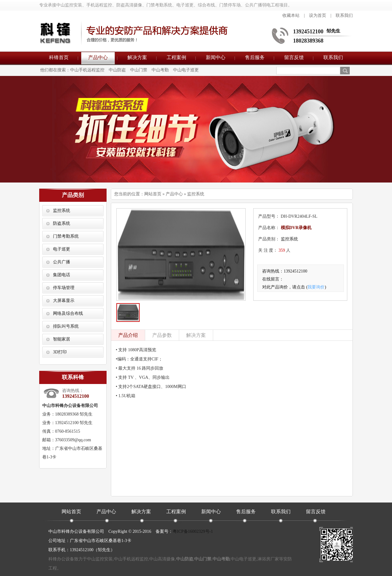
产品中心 (98, 57)
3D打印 (60, 352)
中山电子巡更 (186, 70)
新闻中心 (216, 57)
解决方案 (137, 57)
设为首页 (318, 15)
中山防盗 (117, 70)
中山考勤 (160, 70)
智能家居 (62, 339)
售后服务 (255, 57)
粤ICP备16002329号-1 (193, 531)
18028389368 (308, 41)
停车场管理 (64, 288)
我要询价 (316, 287)
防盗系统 (62, 223)
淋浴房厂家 (268, 559)
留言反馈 (294, 57)
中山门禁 (139, 70)
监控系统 (62, 211)
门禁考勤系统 (66, 236)
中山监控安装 (100, 559)
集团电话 (62, 275)
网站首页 (153, 194)
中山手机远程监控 (87, 70)
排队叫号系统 (66, 326)
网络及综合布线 (68, 313)
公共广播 (62, 262)
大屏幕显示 (64, 301)
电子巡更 (62, 249)
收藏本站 (291, 15)
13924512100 (308, 32)
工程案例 (176, 57)
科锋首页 (59, 57)
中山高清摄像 (162, 559)
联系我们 (344, 15)
